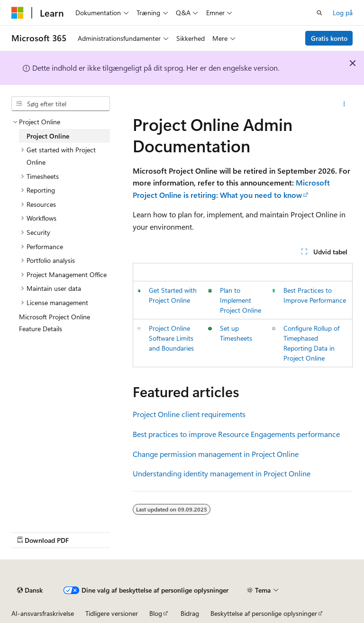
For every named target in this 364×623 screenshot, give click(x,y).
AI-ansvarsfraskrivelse (43, 613)
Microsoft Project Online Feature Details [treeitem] (55, 323)
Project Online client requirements (189, 414)
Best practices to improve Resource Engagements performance (236, 434)
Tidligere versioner (112, 613)
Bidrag (190, 613)
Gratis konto (329, 38)
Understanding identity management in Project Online (222, 473)
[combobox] (61, 104)
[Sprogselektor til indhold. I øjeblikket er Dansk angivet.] (30, 590)
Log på (343, 13)
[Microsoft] (18, 13)
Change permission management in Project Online (216, 454)
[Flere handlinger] (344, 104)
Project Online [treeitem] (48, 136)
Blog (156, 613)
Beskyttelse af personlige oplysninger (264, 613)
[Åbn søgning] (319, 13)
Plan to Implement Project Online (241, 300)
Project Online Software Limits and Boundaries (171, 338)
